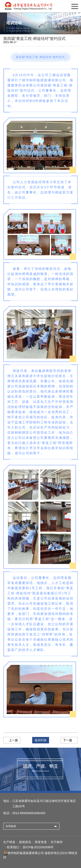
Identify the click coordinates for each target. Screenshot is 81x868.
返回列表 (41, 740)
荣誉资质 (41, 842)
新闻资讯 (25, 842)
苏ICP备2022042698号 (38, 847)
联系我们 (13, 847)
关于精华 (57, 842)
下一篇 (68, 740)
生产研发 (9, 842)
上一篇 (13, 740)
